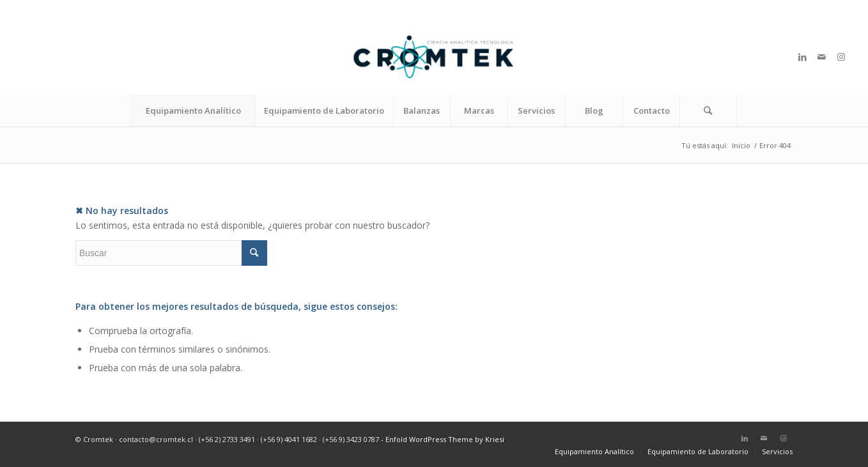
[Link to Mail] (822, 57)
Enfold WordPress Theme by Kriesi (445, 439)
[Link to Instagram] (841, 57)
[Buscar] (708, 111)
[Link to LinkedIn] (803, 57)
